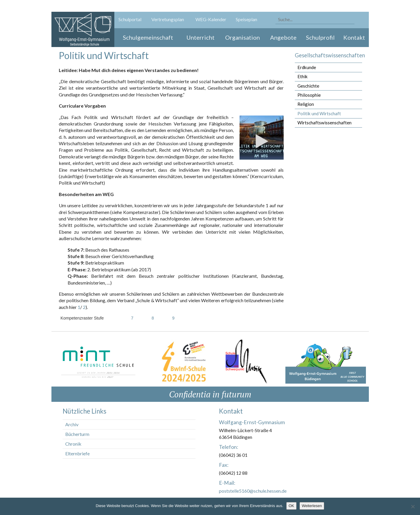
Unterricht (200, 37)
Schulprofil (320, 37)
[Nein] (413, 506)
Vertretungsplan (168, 19)
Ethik (303, 76)
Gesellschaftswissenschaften (330, 55)
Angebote (283, 37)
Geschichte (308, 86)
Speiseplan (246, 19)
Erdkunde (307, 67)
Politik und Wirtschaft (319, 113)
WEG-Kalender (211, 19)
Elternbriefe (77, 453)
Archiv (72, 424)
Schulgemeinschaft (148, 37)
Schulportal (130, 19)
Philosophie (309, 95)
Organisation (242, 37)
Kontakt (354, 37)
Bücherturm (77, 434)
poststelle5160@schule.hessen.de (253, 491)
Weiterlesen (312, 506)
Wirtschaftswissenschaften (324, 123)
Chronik (73, 444)
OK (291, 506)
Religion (306, 104)
